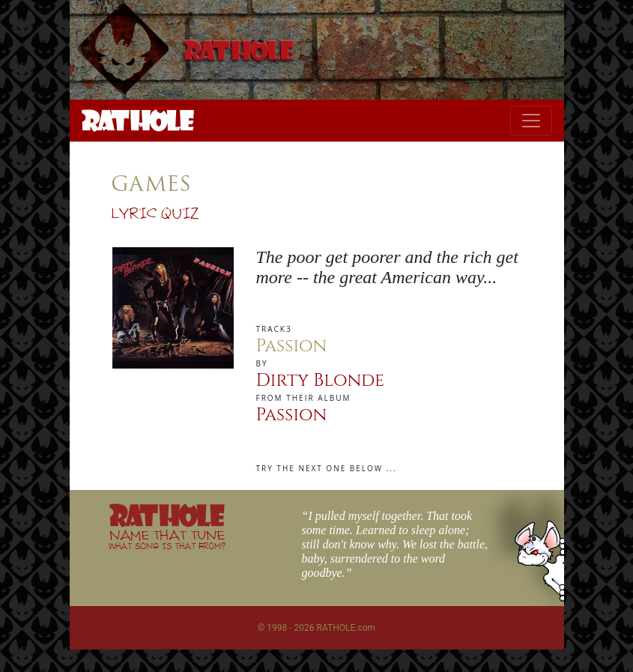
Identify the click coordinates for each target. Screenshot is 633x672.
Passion (292, 415)
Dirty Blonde (321, 381)
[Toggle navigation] (531, 121)
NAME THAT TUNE (167, 539)
